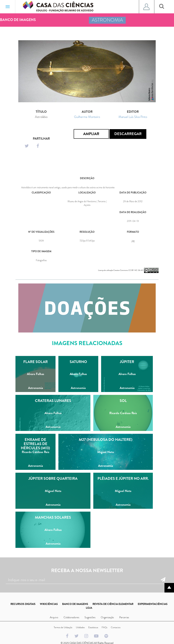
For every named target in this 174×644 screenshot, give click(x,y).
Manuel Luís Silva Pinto (133, 117)
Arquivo (54, 617)
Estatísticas (93, 627)
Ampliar (91, 134)
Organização (107, 617)
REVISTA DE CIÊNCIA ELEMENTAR (113, 604)
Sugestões (90, 617)
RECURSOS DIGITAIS (23, 604)
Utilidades (80, 627)
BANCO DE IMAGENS (75, 604)
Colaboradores (71, 617)
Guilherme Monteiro (87, 117)
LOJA (89, 608)
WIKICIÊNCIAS (49, 604)
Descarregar (128, 134)
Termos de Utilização (63, 627)
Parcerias (124, 617)
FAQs (104, 627)
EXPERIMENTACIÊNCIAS (153, 604)
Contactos (116, 627)
